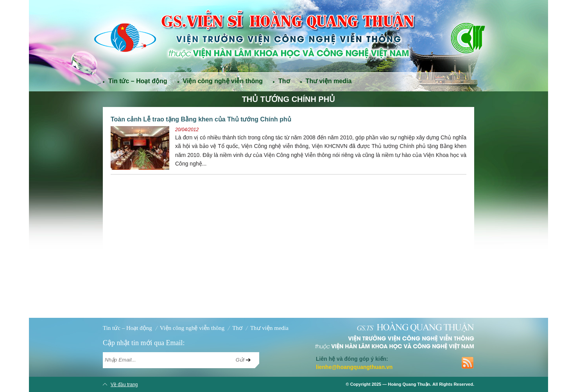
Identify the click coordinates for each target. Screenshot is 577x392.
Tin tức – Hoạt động (138, 81)
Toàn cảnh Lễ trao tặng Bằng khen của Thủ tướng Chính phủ (201, 119)
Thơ (284, 81)
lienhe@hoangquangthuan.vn (354, 367)
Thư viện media (329, 81)
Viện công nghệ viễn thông (223, 81)
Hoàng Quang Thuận (409, 384)
